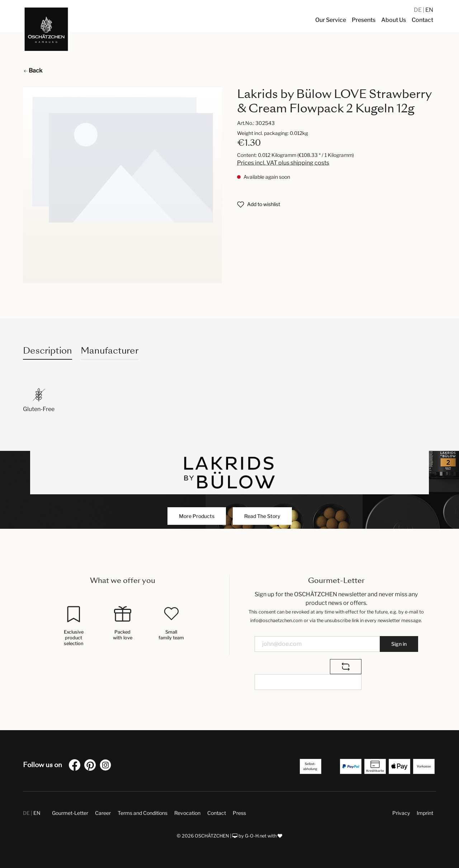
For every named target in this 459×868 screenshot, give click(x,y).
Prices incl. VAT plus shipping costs (283, 163)
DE (418, 10)
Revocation (187, 813)
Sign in (399, 644)
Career (103, 813)
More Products (197, 516)
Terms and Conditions (143, 813)
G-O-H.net (256, 836)
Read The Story (262, 516)
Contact (217, 813)
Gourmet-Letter (70, 813)
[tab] (48, 351)
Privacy (401, 813)
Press (239, 813)
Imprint (425, 813)
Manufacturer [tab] (110, 351)
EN (429, 10)
